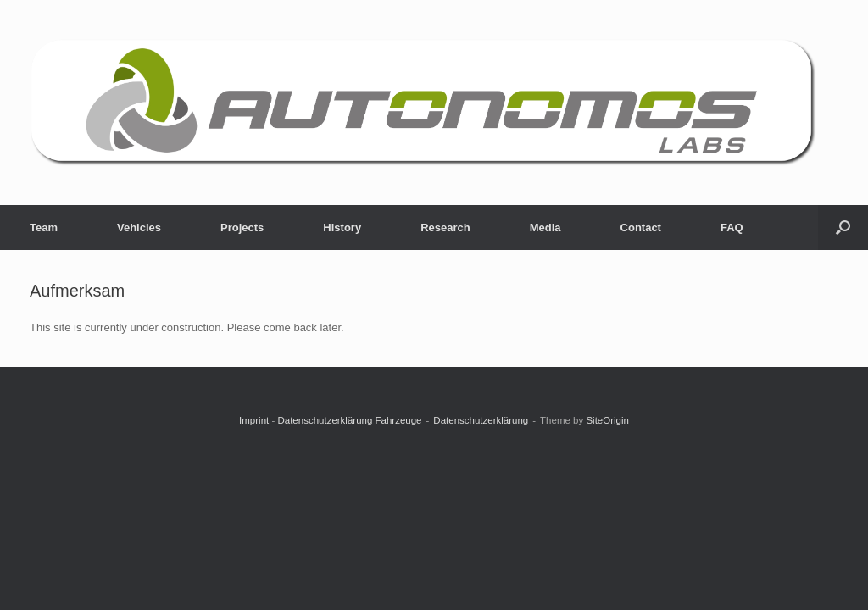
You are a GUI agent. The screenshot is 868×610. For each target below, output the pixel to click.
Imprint (254, 420)
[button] (843, 227)
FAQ (732, 227)
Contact (641, 227)
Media (545, 227)
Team (44, 227)
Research (445, 227)
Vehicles (139, 227)
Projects (242, 227)
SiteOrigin (607, 420)
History (342, 227)
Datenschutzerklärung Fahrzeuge (349, 420)
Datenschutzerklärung (481, 420)
